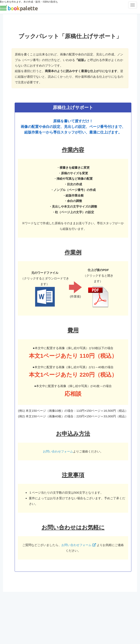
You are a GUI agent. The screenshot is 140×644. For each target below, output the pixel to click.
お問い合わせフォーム (58, 451)
